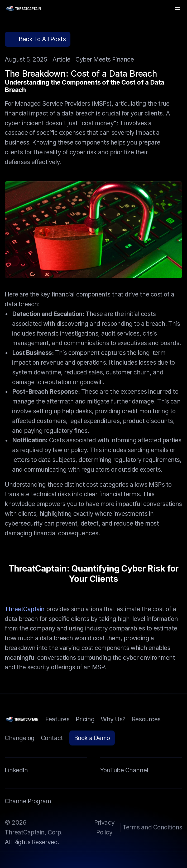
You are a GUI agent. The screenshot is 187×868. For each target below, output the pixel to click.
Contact (52, 738)
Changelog (20, 738)
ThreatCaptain (25, 609)
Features (57, 719)
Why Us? (113, 719)
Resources (146, 719)
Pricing (85, 719)
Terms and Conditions (152, 827)
